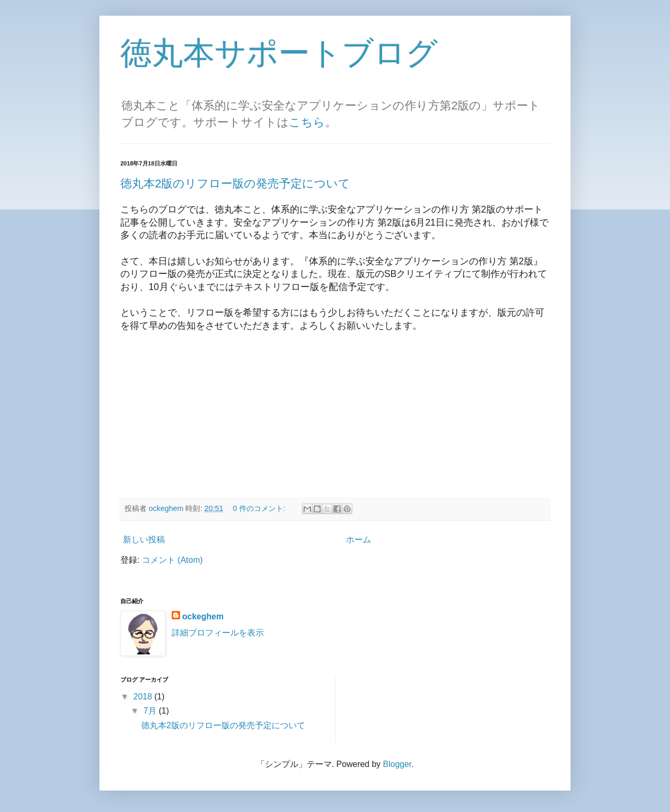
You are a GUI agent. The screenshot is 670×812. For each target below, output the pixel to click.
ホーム (359, 540)
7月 (151, 711)
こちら (307, 122)
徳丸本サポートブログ (279, 53)
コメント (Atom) (172, 560)
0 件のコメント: (260, 508)
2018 (144, 697)
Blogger (397, 764)
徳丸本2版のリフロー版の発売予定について (235, 183)
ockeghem (203, 616)
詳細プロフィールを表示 (218, 633)
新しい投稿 (144, 540)
